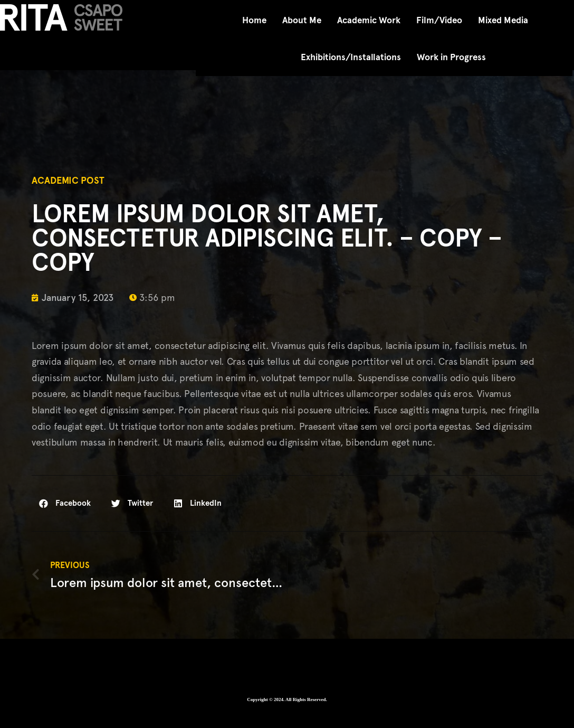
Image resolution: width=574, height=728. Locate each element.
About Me (302, 20)
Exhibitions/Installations (351, 57)
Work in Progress (451, 57)
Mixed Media (503, 20)
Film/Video (439, 20)
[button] (65, 503)
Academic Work (369, 20)
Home (254, 20)
